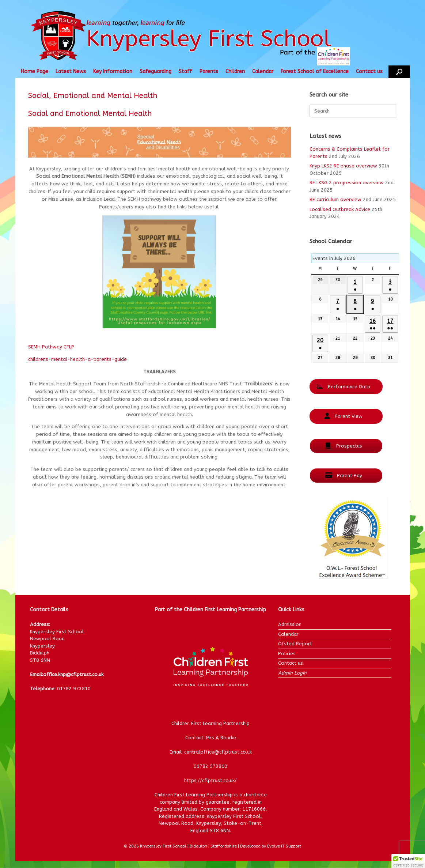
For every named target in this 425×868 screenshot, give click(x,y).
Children (235, 71)
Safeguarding (155, 71)
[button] (399, 72)
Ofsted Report (295, 644)
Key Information (113, 71)
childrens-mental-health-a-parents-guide (77, 359)
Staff (185, 71)
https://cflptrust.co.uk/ (210, 780)
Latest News (71, 71)
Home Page (35, 71)
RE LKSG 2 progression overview (347, 183)
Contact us (369, 71)
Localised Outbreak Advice (340, 209)
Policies (287, 654)
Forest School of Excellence (315, 71)
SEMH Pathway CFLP (51, 347)
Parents (209, 71)
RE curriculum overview (335, 199)
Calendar (263, 71)
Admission (290, 624)
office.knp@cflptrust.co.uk (73, 674)
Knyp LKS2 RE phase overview (343, 166)
